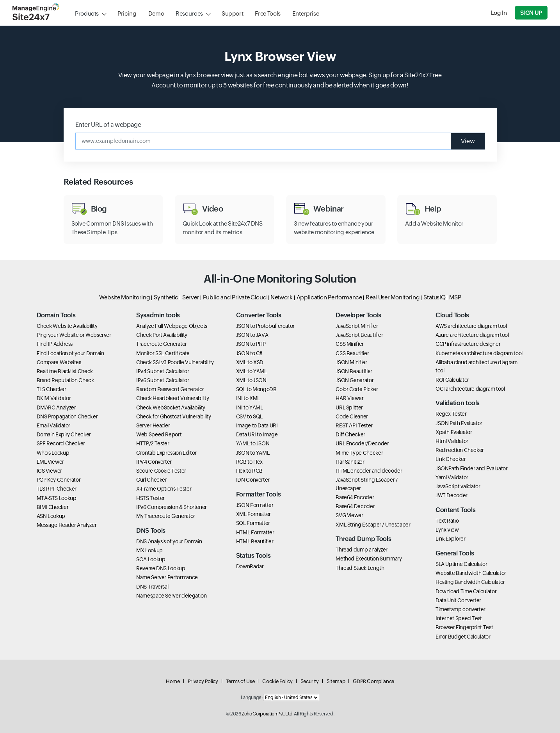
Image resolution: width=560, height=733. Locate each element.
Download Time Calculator (466, 591)
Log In (499, 13)
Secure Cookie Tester (161, 471)
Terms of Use (240, 681)
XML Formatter (253, 514)
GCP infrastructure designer (468, 344)
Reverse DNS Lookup (161, 568)
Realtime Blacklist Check (65, 371)
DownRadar (250, 566)
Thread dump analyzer (362, 550)
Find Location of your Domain (70, 353)
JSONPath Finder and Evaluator (472, 468)
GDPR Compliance (373, 681)
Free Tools (268, 13)
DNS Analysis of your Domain (169, 541)
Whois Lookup (53, 453)
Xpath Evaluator (454, 432)
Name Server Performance (167, 577)
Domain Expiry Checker (64, 434)
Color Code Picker (357, 389)
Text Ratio (447, 521)
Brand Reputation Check (65, 380)
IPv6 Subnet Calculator (163, 380)
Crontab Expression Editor (166, 453)
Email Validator (54, 425)
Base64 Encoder (355, 497)
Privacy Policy (203, 681)
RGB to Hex (249, 462)
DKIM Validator (54, 398)
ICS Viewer (49, 471)
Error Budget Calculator (463, 637)
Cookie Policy (277, 681)
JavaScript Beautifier (359, 335)
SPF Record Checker (61, 443)
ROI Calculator (452, 380)
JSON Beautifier (354, 371)
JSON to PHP (251, 344)
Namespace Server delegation (171, 596)
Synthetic (166, 297)
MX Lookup (149, 550)
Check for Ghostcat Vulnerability (173, 416)
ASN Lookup (51, 516)
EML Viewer (50, 462)
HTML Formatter (255, 532)
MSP (455, 297)
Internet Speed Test (459, 618)
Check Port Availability (162, 335)
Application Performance (329, 297)
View (468, 141)
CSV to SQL (249, 416)
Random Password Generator (170, 389)
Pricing (127, 13)
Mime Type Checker (359, 453)
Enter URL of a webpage (108, 125)
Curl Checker (152, 480)
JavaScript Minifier (357, 326)
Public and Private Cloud (235, 297)
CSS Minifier (350, 344)
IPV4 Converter (154, 462)
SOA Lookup (151, 559)
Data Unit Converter (458, 600)
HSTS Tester (150, 498)
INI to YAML (250, 407)
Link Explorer (450, 539)
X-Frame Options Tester (164, 489)
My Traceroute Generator (166, 516)
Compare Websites (59, 362)
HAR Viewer (349, 398)
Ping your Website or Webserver (74, 335)
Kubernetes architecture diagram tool (479, 353)
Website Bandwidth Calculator (471, 573)
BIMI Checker (53, 507)
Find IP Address (55, 344)
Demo (156, 13)
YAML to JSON (253, 443)
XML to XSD (250, 362)
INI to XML (248, 398)
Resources (189, 13)
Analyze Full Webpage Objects (172, 326)
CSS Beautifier (352, 353)
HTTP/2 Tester (153, 443)
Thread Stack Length (360, 568)
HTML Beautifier (255, 541)
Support (232, 13)
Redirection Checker (460, 450)
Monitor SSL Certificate (163, 353)
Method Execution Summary (369, 559)
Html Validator (452, 441)
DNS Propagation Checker (67, 416)
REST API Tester (354, 425)
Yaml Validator (452, 477)
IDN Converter (253, 480)
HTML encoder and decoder (369, 471)
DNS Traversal (152, 587)
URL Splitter (349, 407)
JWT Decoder (452, 495)
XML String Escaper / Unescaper (373, 525)
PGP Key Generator (59, 480)
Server (191, 297)
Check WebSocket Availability (171, 407)
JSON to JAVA (252, 335)
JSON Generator (355, 380)
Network (281, 297)
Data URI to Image (257, 434)
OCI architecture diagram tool (470, 389)
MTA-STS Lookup (57, 498)
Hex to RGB (249, 471)
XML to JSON (251, 380)
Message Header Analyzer (67, 525)
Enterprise (306, 13)
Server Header (153, 425)
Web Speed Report (159, 434)
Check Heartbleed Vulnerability (172, 398)
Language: (252, 697)
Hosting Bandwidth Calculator (470, 582)
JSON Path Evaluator (459, 423)
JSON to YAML (253, 453)
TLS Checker (52, 389)
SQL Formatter (253, 523)
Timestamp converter (460, 609)
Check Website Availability (67, 326)
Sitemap (336, 681)
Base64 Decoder (355, 506)
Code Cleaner (352, 416)
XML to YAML (252, 371)
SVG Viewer (349, 515)
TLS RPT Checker (57, 489)
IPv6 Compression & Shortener (172, 507)
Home (173, 681)
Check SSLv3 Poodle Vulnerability (175, 362)
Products (87, 13)
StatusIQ (434, 297)
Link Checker (451, 459)
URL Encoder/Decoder (362, 443)
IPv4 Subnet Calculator (163, 371)
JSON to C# (249, 353)
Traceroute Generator (162, 344)
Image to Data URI (257, 425)
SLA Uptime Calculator (461, 564)
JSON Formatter (255, 505)
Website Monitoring (125, 297)
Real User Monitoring (393, 297)
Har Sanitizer (350, 462)
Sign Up (531, 13)
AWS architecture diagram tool (471, 326)
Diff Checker (350, 434)
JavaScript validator (458, 486)
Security (310, 681)
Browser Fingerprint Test (464, 627)
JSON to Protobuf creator (265, 326)
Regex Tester (451, 414)
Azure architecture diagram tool (472, 335)
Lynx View (447, 530)
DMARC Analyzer (56, 407)
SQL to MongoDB (256, 389)
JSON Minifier (351, 362)
